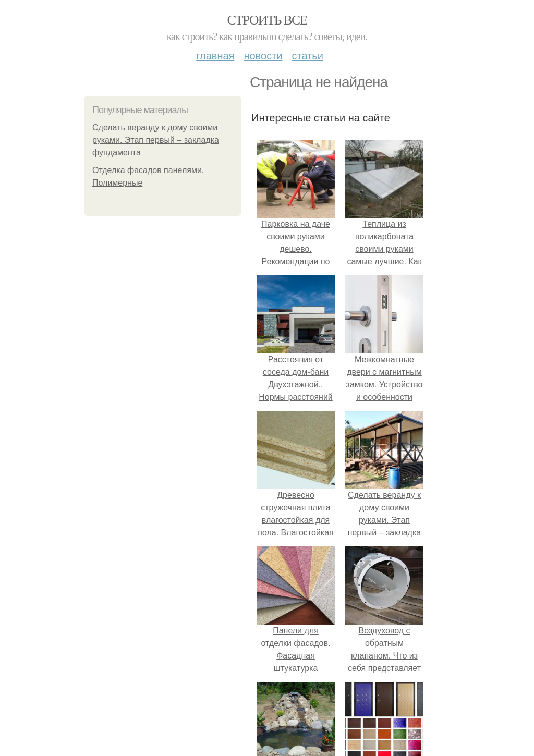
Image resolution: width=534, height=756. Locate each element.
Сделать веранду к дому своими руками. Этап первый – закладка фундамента (156, 140)
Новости (263, 56)
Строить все (267, 20)
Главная (215, 56)
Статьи (307, 56)
